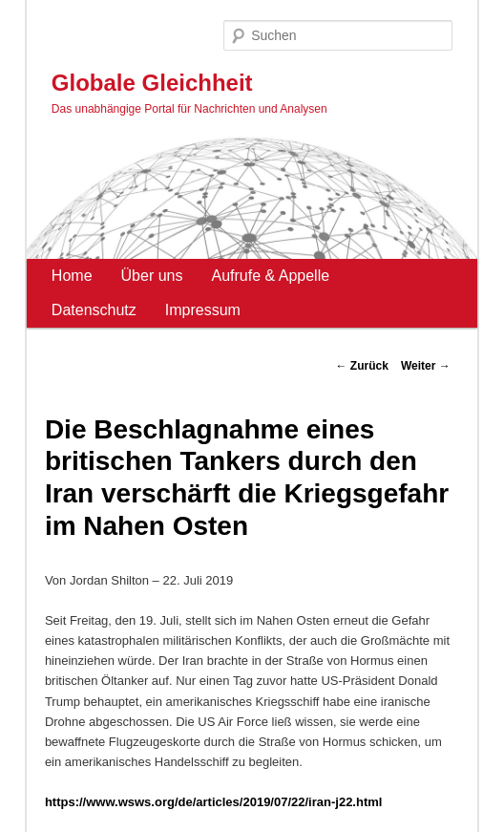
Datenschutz (94, 310)
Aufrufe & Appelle (270, 276)
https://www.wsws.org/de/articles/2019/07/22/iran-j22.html (214, 802)
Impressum (203, 310)
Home (72, 276)
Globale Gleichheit (152, 83)
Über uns (152, 276)
